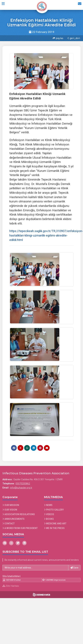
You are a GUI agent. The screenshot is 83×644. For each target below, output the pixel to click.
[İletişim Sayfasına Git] (78, 5)
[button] (4, 5)
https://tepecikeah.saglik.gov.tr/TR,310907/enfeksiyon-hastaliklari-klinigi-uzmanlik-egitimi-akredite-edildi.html (46, 234)
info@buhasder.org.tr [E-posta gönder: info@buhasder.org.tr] (21, 486)
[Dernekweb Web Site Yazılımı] (41, 593)
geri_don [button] (73, 38)
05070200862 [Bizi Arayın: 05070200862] (23, 482)
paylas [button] (58, 38)
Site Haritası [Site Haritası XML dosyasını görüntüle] (11, 585)
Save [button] (74, 566)
